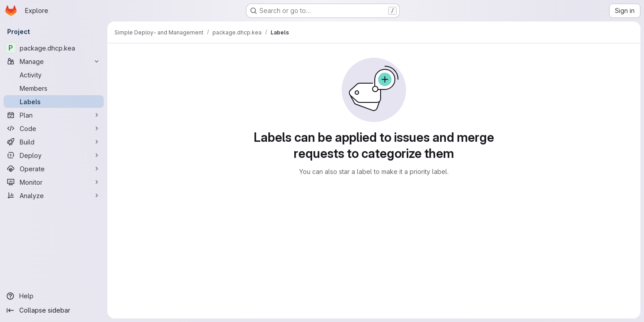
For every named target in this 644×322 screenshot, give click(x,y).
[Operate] (54, 169)
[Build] (54, 142)
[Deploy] (54, 155)
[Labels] (54, 102)
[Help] (54, 296)
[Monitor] (54, 182)
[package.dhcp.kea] (54, 48)
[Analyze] (54, 195)
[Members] (54, 88)
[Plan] (54, 115)
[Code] (54, 128)
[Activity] (54, 75)
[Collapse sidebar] (54, 310)
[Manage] (54, 61)
